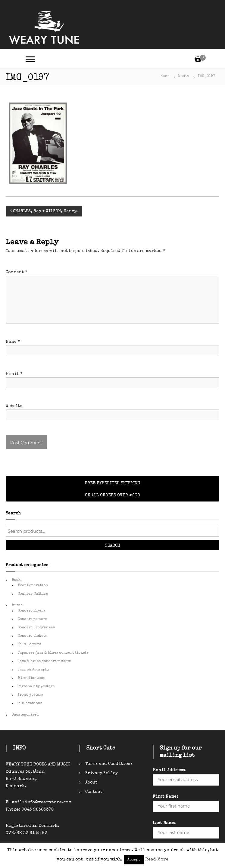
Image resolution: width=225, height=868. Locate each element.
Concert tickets (32, 636)
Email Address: (169, 770)
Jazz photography (34, 670)
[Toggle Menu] (30, 59)
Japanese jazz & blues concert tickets (53, 653)
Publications (30, 704)
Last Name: (164, 823)
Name (13, 342)
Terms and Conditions (109, 764)
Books (17, 580)
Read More (157, 859)
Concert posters (32, 619)
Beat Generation (33, 586)
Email (14, 374)
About (91, 783)
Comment (16, 272)
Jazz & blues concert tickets (44, 661)
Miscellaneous (31, 678)
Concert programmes (36, 628)
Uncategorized (25, 715)
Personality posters (36, 687)
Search (113, 546)
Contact (94, 792)
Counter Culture (33, 594)
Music (17, 606)
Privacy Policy (102, 773)
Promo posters (30, 695)
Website (14, 406)
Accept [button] (134, 860)
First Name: (165, 797)
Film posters (29, 645)
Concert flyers (31, 611)
